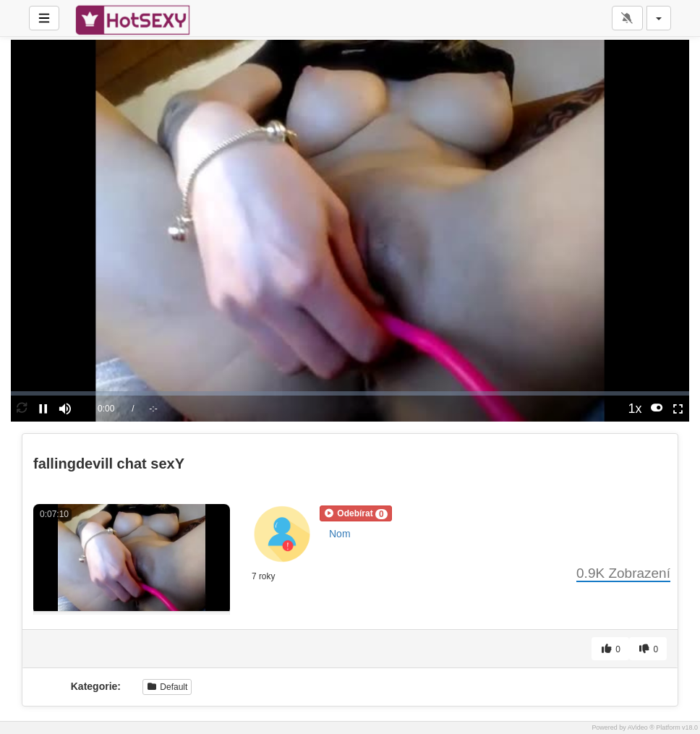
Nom (340, 534)
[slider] (350, 393)
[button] (356, 513)
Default (167, 687)
